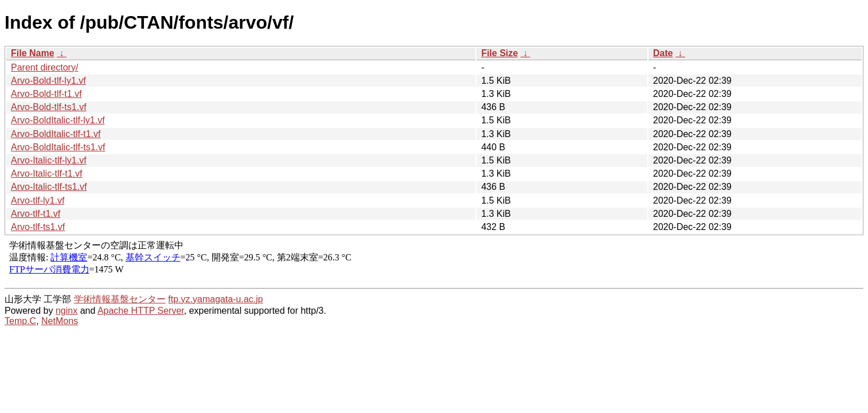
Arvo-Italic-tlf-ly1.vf (49, 160)
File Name (33, 53)
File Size (499, 53)
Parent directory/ (44, 67)
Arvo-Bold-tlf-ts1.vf (49, 107)
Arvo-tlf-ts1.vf (38, 227)
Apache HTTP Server (141, 311)
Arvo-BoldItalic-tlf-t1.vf (56, 134)
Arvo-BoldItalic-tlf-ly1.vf (58, 120)
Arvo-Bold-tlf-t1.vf (46, 94)
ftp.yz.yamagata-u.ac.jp (215, 299)
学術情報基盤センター (120, 299)
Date (663, 53)
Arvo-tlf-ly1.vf (38, 200)
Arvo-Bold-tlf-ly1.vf (48, 81)
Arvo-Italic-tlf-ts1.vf (49, 187)
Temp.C (20, 321)
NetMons (60, 321)
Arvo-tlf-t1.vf (36, 214)
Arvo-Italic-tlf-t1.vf (46, 174)
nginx (67, 311)
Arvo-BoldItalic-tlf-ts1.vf (58, 147)
